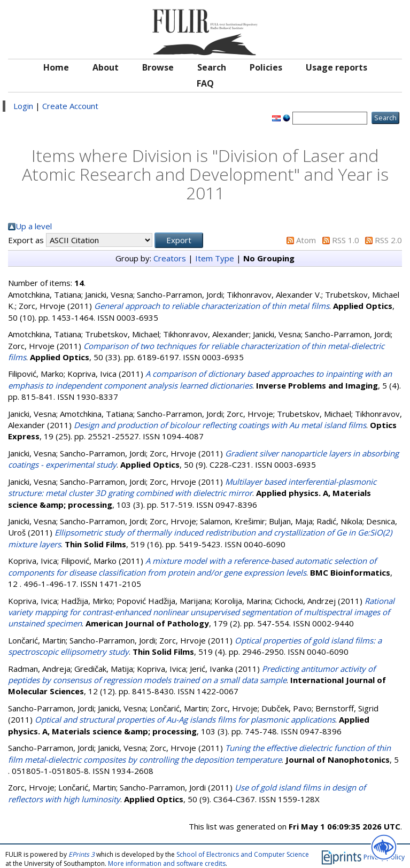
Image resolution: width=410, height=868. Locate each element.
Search (212, 67)
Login (23, 106)
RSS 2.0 (388, 240)
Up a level (34, 226)
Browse (158, 67)
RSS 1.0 (346, 240)
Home (56, 67)
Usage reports (336, 67)
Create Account (70, 106)
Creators (170, 258)
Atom (306, 240)
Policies (266, 67)
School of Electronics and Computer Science (243, 854)
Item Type (215, 258)
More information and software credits (167, 863)
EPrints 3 (82, 854)
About (106, 67)
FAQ (205, 83)
